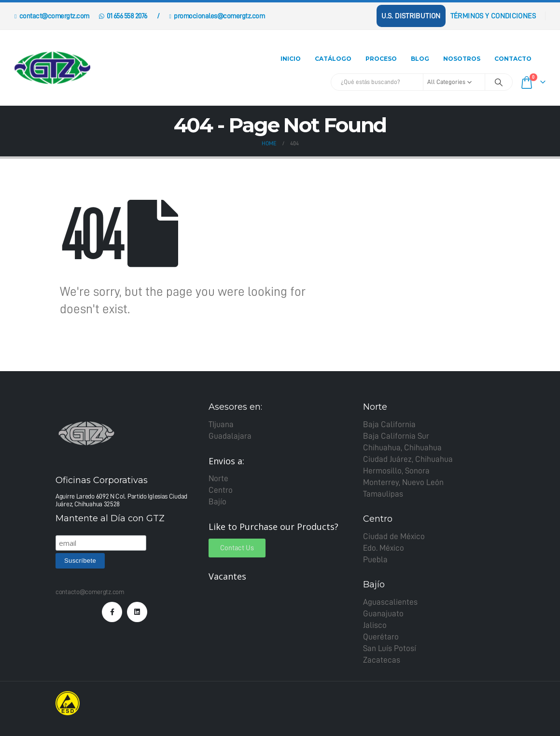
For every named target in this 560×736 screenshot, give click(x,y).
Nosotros (462, 59)
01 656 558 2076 (123, 16)
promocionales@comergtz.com (217, 16)
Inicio (291, 59)
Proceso (381, 59)
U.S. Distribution (411, 16)
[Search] (499, 82)
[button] (237, 548)
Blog (420, 59)
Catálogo (333, 59)
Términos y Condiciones (493, 16)
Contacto (513, 59)
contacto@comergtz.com (90, 592)
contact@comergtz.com (52, 16)
